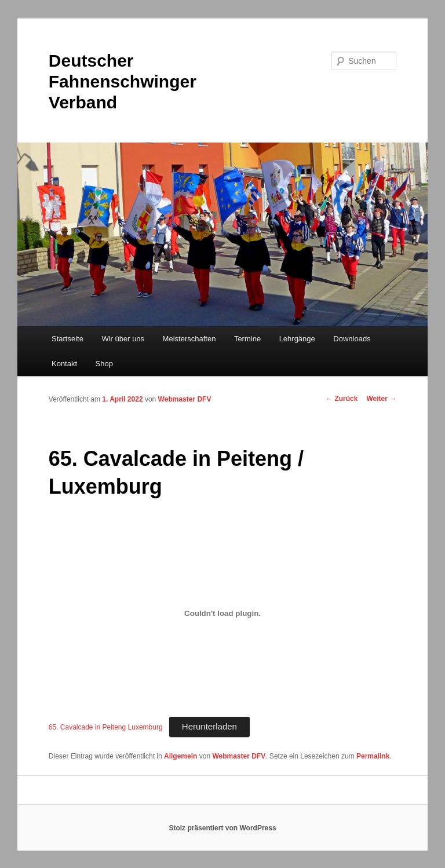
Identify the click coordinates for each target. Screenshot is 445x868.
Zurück (342, 399)
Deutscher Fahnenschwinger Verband (123, 81)
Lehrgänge (297, 339)
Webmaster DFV (185, 399)
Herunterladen (209, 726)
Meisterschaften (189, 339)
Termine (247, 339)
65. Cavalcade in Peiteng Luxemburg (106, 727)
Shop (104, 364)
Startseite (68, 339)
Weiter (381, 399)
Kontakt (64, 364)
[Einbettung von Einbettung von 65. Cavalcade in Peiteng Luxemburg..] (222, 614)
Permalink (373, 756)
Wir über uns (123, 339)
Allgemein (180, 756)
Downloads (352, 339)
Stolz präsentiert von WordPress (222, 828)
